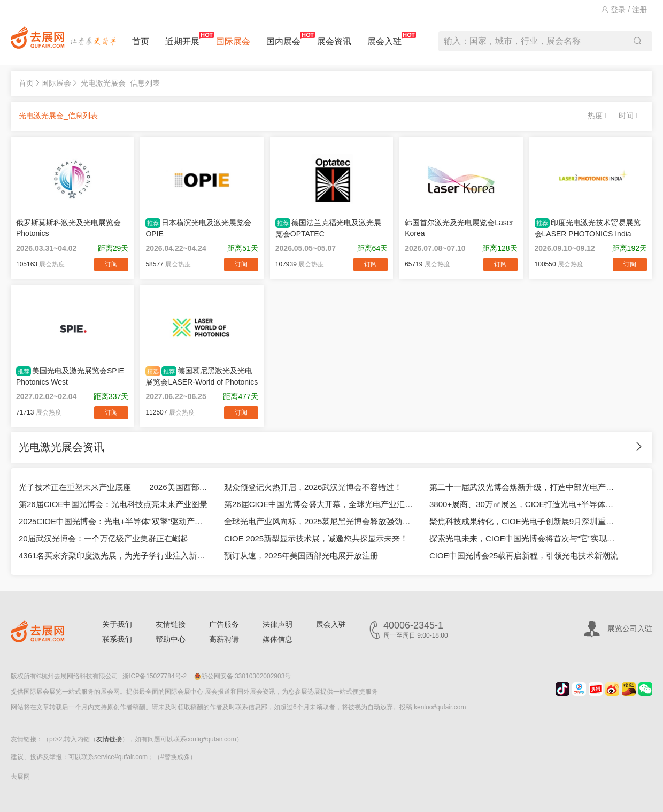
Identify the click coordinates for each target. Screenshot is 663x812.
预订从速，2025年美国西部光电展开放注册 (301, 556)
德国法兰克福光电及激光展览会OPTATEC (328, 228)
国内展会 (283, 39)
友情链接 (171, 624)
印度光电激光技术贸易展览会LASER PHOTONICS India (588, 228)
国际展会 (233, 41)
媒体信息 (277, 639)
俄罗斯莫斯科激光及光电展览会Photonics (68, 228)
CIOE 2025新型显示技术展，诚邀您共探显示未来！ (316, 538)
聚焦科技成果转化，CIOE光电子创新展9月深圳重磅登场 (524, 521)
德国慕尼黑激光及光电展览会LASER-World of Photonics (202, 376)
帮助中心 (171, 639)
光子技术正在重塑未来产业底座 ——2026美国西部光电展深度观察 (113, 487)
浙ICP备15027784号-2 (155, 676)
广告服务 (224, 624)
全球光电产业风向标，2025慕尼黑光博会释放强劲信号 (319, 521)
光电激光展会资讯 (61, 447)
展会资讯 (334, 41)
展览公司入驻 (630, 629)
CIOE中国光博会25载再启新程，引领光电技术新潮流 (524, 556)
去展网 (20, 777)
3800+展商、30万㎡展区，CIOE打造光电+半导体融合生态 (524, 504)
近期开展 (182, 39)
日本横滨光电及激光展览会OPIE (198, 228)
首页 (141, 41)
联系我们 (117, 639)
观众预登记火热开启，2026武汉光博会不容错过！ (313, 487)
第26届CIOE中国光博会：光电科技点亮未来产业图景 (113, 504)
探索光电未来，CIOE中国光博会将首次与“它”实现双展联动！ (524, 538)
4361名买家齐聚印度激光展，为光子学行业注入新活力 (113, 556)
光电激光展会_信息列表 (120, 83)
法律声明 (277, 624)
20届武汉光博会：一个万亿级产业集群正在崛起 (103, 538)
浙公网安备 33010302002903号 (243, 676)
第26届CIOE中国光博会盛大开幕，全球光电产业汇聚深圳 (319, 504)
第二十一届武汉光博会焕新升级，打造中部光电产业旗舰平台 (524, 487)
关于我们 (117, 624)
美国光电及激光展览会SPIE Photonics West (70, 376)
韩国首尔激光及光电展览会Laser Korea (459, 228)
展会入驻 (384, 39)
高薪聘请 (224, 639)
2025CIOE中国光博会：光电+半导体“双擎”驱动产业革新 (113, 521)
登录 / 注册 (624, 10)
